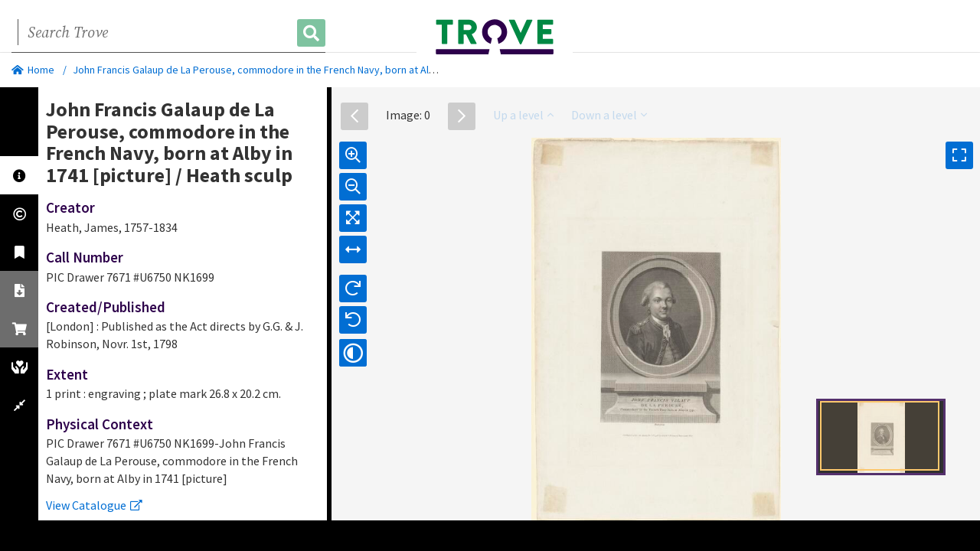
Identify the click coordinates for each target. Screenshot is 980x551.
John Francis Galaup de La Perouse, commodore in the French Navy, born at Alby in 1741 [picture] (294, 70)
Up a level (523, 115)
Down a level (609, 115)
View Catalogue (94, 505)
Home (33, 70)
